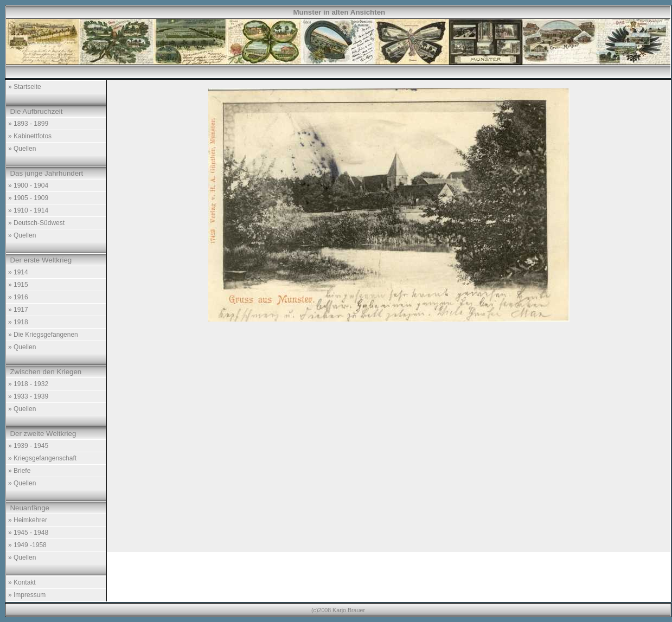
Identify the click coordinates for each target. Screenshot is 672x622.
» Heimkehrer (28, 520)
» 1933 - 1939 (28, 396)
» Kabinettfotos (30, 136)
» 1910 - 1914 (28, 210)
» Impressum (27, 595)
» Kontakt (22, 582)
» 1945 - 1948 (28, 533)
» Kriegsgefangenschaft (42, 458)
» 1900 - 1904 (28, 185)
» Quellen (22, 149)
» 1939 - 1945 (28, 446)
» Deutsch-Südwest (36, 223)
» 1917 (18, 310)
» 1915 (18, 285)
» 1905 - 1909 (28, 198)
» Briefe (19, 471)
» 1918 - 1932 (28, 384)
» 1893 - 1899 (28, 124)
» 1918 (18, 322)
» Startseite (25, 87)
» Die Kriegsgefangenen (43, 335)
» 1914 (18, 272)
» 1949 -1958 (27, 545)
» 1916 (18, 297)
